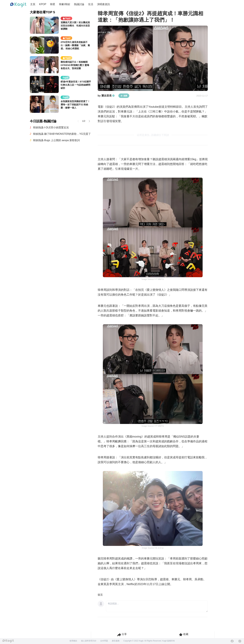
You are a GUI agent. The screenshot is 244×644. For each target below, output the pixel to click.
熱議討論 (79, 4)
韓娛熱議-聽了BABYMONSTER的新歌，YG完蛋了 (62, 134)
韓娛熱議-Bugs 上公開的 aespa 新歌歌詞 (56, 140)
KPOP (43, 4)
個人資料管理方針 (89, 641)
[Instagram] (240, 641)
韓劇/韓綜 (64, 4)
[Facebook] (232, 641)
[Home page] (18, 5)
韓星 (53, 4)
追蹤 (124, 96)
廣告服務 (116, 641)
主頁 (33, 4)
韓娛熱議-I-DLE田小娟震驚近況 (51, 127)
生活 (91, 4)
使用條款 (73, 641)
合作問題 (104, 641)
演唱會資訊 (103, 4)
